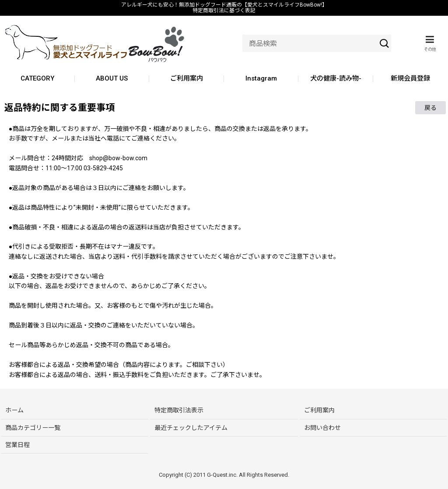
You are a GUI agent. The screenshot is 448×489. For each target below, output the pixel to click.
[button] (430, 43)
